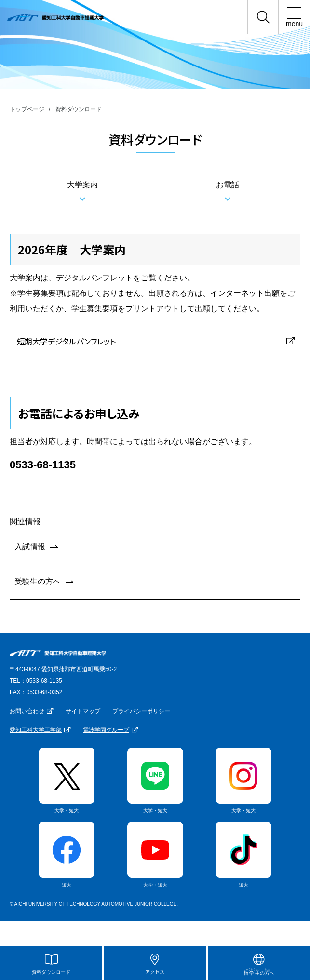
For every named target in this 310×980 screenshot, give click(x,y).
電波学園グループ (106, 730)
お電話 (228, 185)
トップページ (27, 109)
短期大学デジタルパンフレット (66, 341)
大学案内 (82, 185)
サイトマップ (83, 711)
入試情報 (30, 547)
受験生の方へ (38, 581)
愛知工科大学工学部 (36, 730)
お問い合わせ (27, 711)
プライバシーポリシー (141, 711)
